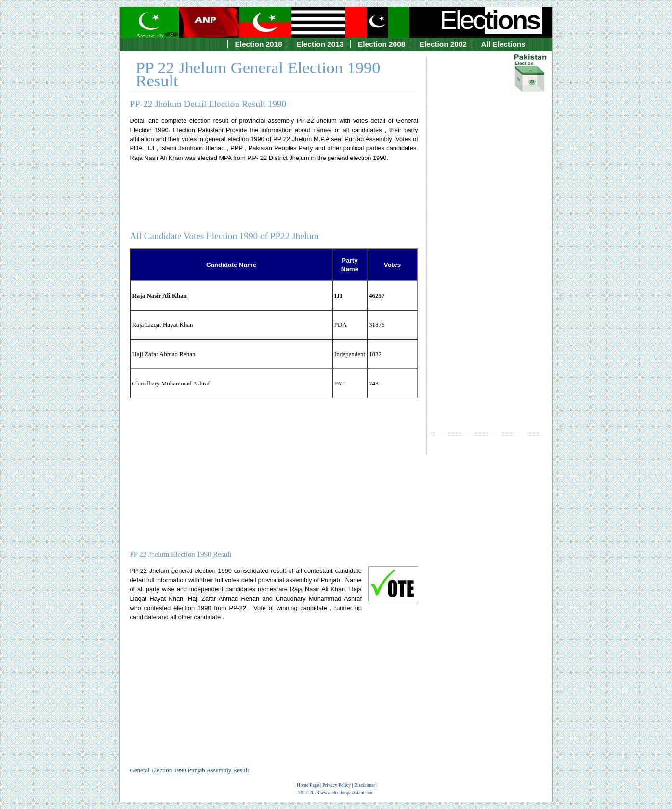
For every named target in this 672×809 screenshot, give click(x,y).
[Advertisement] (487, 236)
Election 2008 (382, 44)
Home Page (308, 785)
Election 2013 (320, 44)
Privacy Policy (336, 785)
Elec (491, 20)
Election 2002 (443, 44)
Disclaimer (365, 785)
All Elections (503, 44)
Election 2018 (259, 44)
